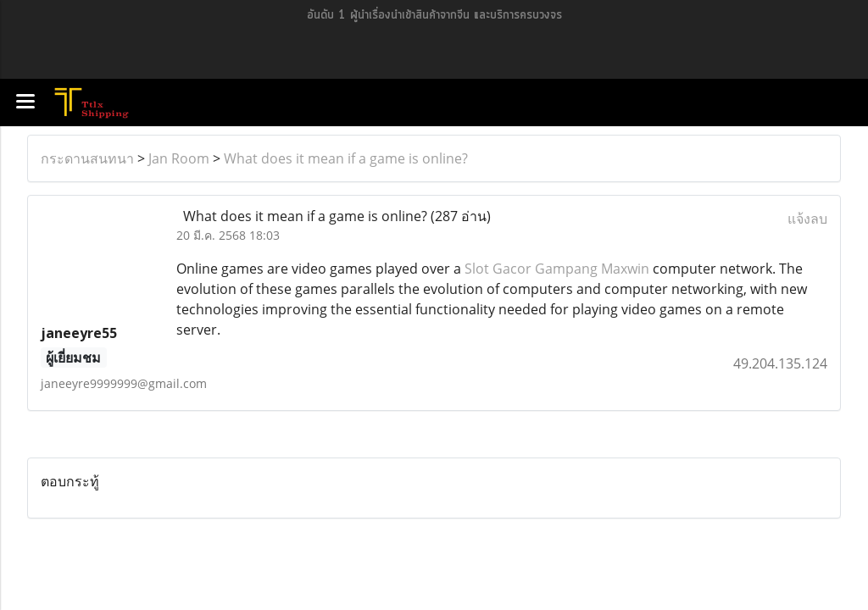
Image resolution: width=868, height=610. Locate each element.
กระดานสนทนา (87, 158)
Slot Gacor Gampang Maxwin (557, 269)
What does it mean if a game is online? (346, 158)
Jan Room (179, 158)
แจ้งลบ (807, 219)
